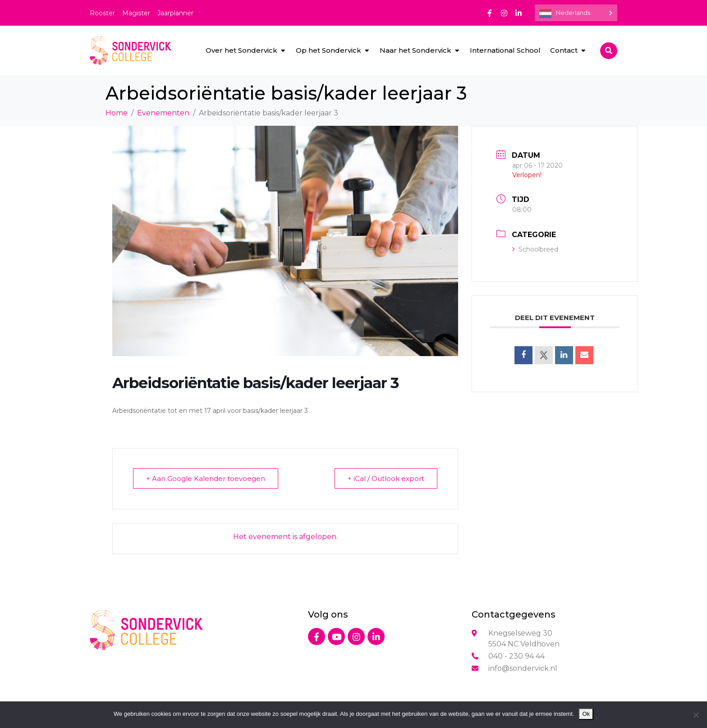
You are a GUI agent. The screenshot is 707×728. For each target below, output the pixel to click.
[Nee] (696, 715)
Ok (586, 714)
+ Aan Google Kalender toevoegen (206, 478)
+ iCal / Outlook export (386, 478)
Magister (136, 13)
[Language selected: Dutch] (576, 13)
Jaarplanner (175, 13)
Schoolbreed (535, 249)
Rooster (102, 13)
